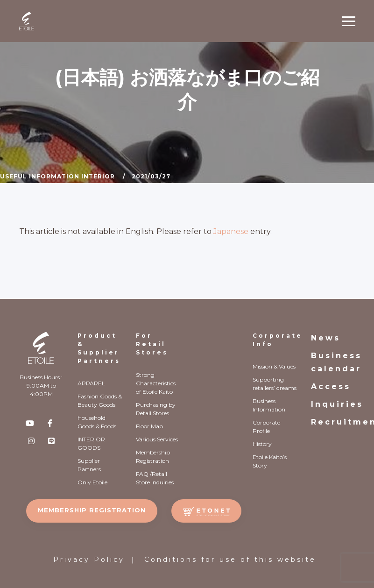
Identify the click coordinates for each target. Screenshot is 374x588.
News (326, 338)
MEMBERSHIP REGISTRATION (92, 510)
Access (331, 386)
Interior (98, 176)
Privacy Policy (89, 560)
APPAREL (91, 383)
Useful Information (40, 176)
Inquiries (337, 404)
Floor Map (149, 426)
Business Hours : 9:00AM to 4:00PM (41, 386)
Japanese (231, 231)
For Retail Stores (152, 344)
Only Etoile (92, 482)
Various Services (157, 439)
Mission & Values (274, 366)
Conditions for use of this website (230, 560)
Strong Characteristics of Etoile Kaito (156, 383)
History (262, 444)
